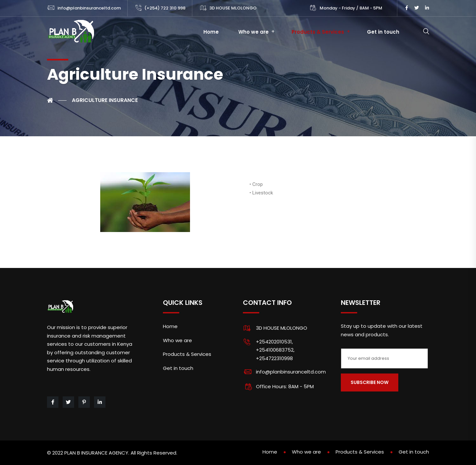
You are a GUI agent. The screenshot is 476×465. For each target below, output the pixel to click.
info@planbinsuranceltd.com (89, 8)
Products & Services (318, 32)
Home (211, 32)
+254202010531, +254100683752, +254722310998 (275, 350)
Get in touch (383, 32)
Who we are (254, 32)
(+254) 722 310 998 (165, 8)
